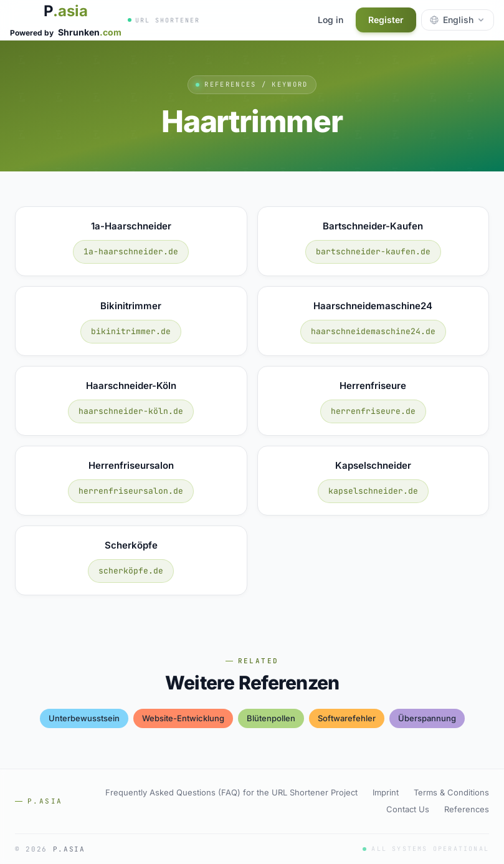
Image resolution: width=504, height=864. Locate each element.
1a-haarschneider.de (131, 252)
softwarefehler (347, 718)
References (467, 809)
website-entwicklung (183, 718)
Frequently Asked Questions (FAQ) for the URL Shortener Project (231, 792)
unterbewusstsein (84, 718)
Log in (330, 20)
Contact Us (408, 809)
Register (386, 20)
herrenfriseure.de (373, 411)
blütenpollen (271, 718)
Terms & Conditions (451, 792)
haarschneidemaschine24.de (373, 331)
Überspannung (427, 718)
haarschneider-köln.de (131, 411)
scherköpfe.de (131, 571)
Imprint (386, 792)
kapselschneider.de (373, 491)
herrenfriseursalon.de (131, 491)
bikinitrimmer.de (131, 331)
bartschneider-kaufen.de (373, 252)
